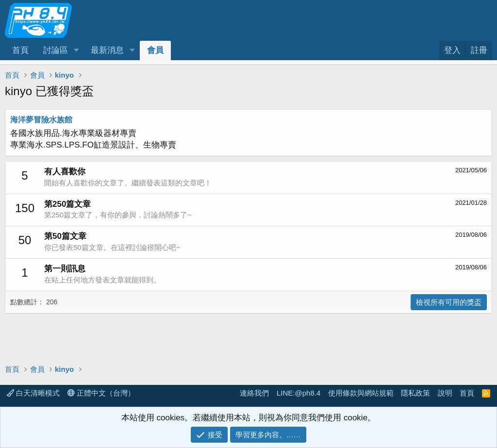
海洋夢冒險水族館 (41, 120)
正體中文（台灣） (101, 393)
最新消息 (107, 50)
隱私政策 (415, 393)
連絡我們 (254, 393)
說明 (445, 393)
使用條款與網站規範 (361, 393)
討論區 (56, 50)
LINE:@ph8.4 (298, 393)
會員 (155, 50)
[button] (76, 50)
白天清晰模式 (33, 393)
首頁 (20, 50)
